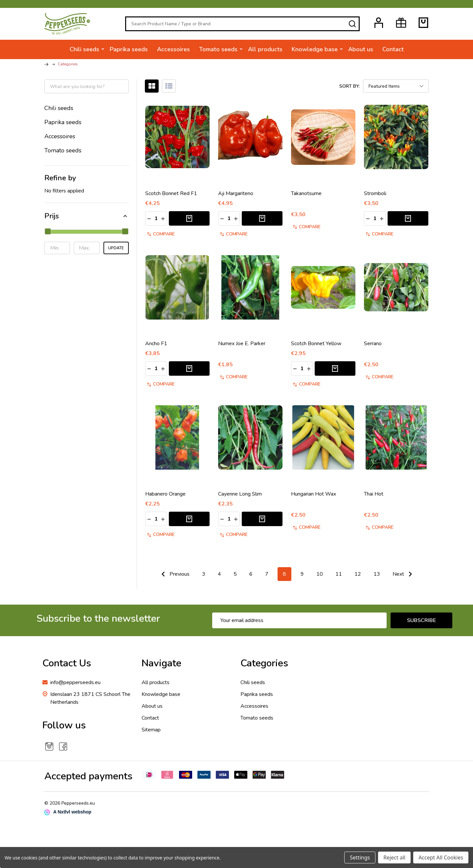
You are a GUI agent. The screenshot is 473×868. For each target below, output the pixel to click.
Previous (174, 577)
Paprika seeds (129, 49)
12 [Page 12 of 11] (358, 577)
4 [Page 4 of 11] (219, 577)
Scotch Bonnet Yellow (316, 346)
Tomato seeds (218, 49)
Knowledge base (315, 49)
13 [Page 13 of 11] (377, 577)
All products (265, 49)
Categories (264, 666)
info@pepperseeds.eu (75, 685)
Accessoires (173, 49)
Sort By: (349, 89)
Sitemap (151, 732)
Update (116, 250)
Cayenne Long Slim (240, 497)
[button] (87, 219)
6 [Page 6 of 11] (251, 577)
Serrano (373, 346)
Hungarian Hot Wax (314, 497)
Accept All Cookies (441, 857)
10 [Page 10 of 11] (320, 577)
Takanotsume (306, 196)
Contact (393, 49)
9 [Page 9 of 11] (302, 577)
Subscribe (421, 623)
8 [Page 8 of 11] (284, 577)
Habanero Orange (165, 497)
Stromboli (375, 196)
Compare (161, 237)
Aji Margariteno (236, 196)
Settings (360, 857)
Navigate (161, 666)
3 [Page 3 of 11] (204, 577)
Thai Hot (374, 497)
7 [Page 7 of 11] (267, 577)
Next (404, 577)
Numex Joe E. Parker (242, 346)
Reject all (394, 857)
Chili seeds (84, 49)
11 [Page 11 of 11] (339, 577)
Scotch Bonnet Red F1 (171, 196)
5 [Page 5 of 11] (235, 577)
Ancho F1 (156, 346)
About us (361, 49)
